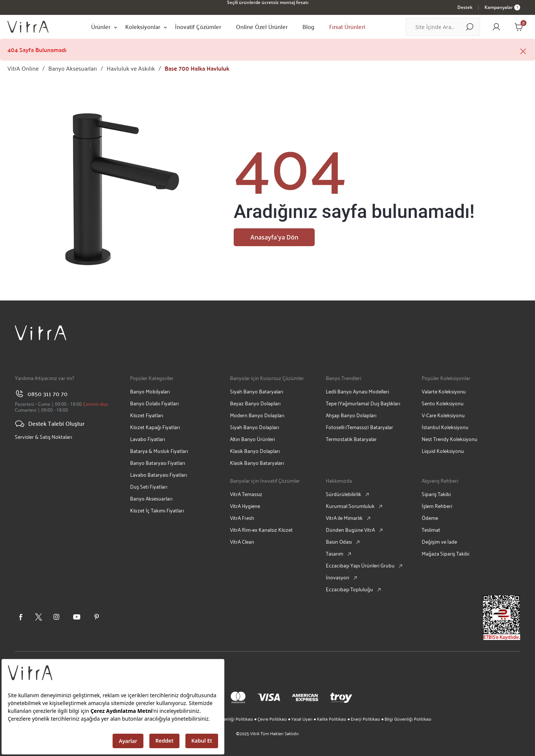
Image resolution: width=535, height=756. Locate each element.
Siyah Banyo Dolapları (254, 427)
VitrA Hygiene (245, 506)
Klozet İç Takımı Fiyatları (157, 510)
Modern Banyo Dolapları (257, 415)
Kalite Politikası (332, 719)
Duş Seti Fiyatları (149, 487)
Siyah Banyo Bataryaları (257, 391)
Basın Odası (339, 542)
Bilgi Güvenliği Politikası (408, 719)
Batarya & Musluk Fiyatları (159, 451)
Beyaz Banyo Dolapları (255, 403)
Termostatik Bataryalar (351, 439)
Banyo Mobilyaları (150, 391)
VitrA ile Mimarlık (344, 518)
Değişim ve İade (439, 542)
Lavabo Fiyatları (147, 439)
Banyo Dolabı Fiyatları (154, 403)
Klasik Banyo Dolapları (255, 451)
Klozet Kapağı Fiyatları (155, 427)
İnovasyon (338, 577)
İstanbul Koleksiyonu (445, 427)
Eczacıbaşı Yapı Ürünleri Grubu (360, 565)
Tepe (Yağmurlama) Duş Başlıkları (363, 403)
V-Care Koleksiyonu (443, 415)
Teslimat (431, 530)
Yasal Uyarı (302, 719)
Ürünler (101, 27)
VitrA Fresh (242, 518)
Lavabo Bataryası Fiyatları (158, 475)
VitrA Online (23, 68)
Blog (308, 27)
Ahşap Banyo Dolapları (351, 415)
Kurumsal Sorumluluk (350, 506)
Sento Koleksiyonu (443, 403)
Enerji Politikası (365, 719)
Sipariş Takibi (436, 494)
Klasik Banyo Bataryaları (257, 463)
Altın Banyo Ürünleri (252, 439)
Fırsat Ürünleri (347, 27)
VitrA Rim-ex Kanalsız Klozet (261, 530)
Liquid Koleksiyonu (443, 451)
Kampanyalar (502, 7)
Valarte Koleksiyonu (444, 391)
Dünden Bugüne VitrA (350, 530)
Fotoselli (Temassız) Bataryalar (359, 427)
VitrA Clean (242, 542)
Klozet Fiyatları (147, 415)
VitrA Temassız (246, 494)
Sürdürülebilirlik (343, 494)
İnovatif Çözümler (198, 27)
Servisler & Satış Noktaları (43, 437)
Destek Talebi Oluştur (50, 424)
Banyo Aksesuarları (73, 68)
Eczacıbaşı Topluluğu (349, 589)
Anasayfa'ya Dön (274, 237)
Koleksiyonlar (143, 27)
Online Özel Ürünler (262, 27)
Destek (465, 7)
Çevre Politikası (272, 719)
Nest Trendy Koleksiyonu (450, 439)
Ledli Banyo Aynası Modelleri (357, 391)
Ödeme (430, 518)
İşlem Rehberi (437, 506)
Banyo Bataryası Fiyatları (158, 463)
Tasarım (335, 554)
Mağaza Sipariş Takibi (445, 554)
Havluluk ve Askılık (131, 68)
